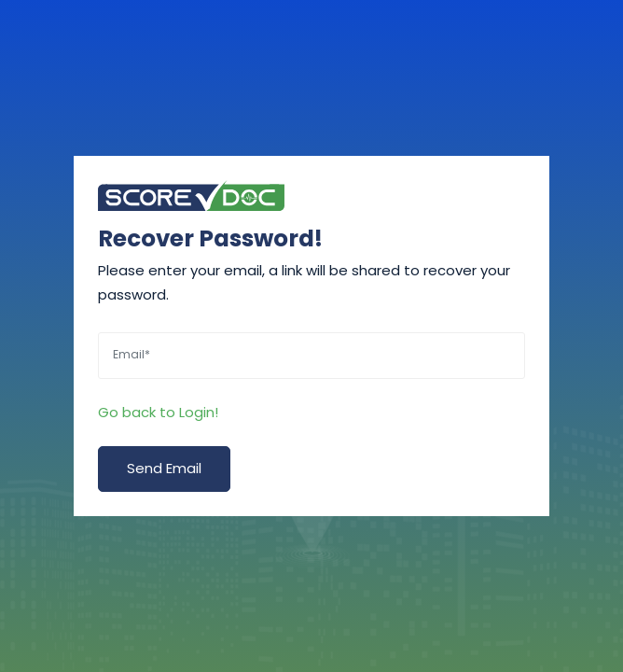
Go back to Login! (158, 412)
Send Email (164, 468)
